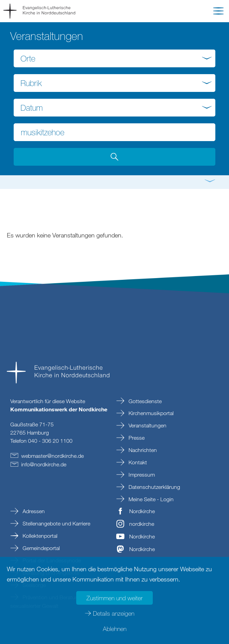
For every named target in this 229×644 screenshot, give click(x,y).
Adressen (33, 511)
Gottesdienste (144, 401)
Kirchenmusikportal (150, 413)
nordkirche (142, 524)
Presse (136, 438)
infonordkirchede (44, 464)
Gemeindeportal (41, 548)
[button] (218, 12)
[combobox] (114, 58)
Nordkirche (142, 511)
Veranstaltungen (147, 425)
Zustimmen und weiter (114, 598)
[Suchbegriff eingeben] (114, 132)
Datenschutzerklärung (154, 487)
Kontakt (137, 462)
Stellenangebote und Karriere (56, 523)
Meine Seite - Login (150, 499)
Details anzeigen (114, 613)
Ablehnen (115, 629)
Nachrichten (142, 450)
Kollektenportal (39, 536)
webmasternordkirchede (52, 456)
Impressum (141, 475)
